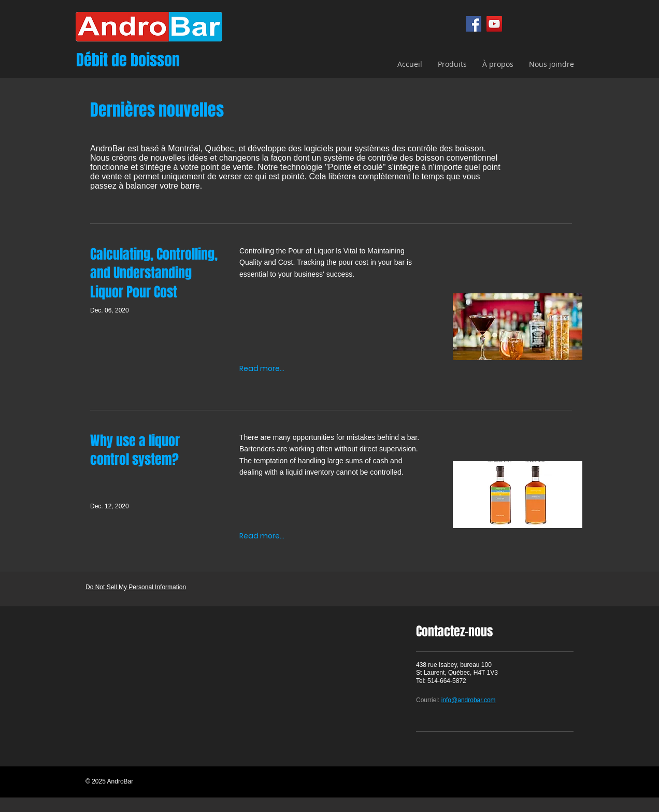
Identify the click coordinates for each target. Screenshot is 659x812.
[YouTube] (494, 24)
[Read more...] (262, 369)
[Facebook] (474, 24)
